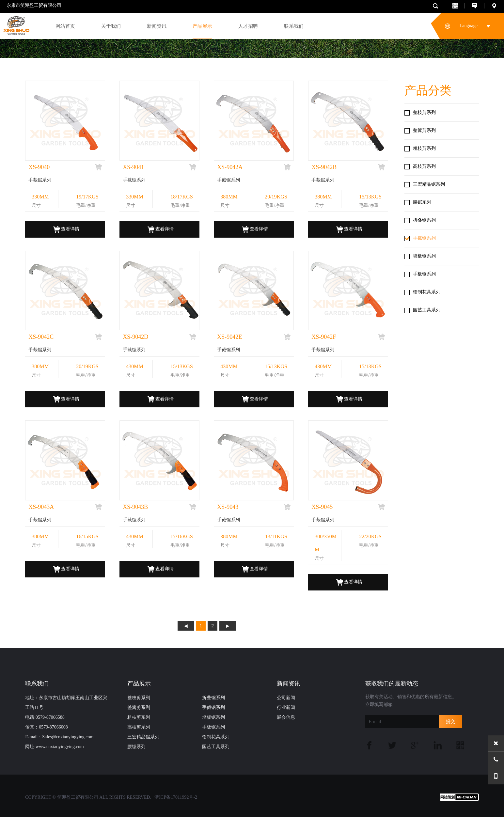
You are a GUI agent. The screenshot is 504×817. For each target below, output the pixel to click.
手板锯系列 (424, 274)
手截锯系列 (424, 238)
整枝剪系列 (424, 112)
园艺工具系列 (427, 310)
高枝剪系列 (424, 166)
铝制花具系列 (427, 292)
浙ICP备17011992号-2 (176, 797)
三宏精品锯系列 (429, 184)
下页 (228, 626)
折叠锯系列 (424, 220)
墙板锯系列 (424, 256)
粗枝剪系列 (424, 148)
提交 (450, 722)
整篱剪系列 (424, 130)
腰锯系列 (422, 202)
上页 (186, 626)
